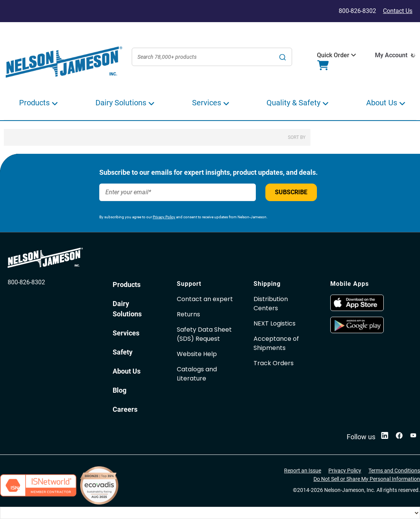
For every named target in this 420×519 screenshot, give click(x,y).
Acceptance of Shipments (276, 343)
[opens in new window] (357, 309)
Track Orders (274, 363)
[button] (333, 55)
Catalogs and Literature (197, 374)
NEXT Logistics (275, 323)
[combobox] (212, 57)
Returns (188, 314)
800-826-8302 (26, 282)
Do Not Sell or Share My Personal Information (367, 479)
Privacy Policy (164, 217)
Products (127, 284)
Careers (125, 409)
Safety (123, 352)
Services (126, 333)
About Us (127, 371)
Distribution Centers (271, 304)
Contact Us (398, 11)
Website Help (197, 354)
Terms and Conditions (394, 471)
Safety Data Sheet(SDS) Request (204, 334)
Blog (120, 390)
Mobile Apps (350, 284)
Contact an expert (205, 299)
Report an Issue (303, 471)
